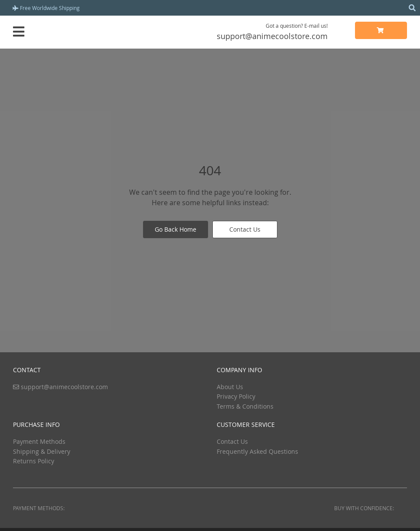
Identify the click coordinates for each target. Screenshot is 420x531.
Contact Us (245, 229)
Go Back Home (176, 229)
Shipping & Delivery (42, 451)
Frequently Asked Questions (257, 451)
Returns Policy (34, 461)
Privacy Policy (236, 396)
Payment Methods (39, 441)
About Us (230, 387)
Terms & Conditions (245, 406)
